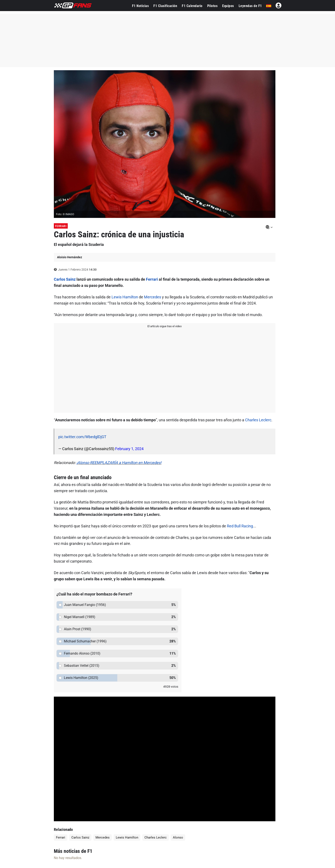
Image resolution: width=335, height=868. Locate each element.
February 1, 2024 (129, 449)
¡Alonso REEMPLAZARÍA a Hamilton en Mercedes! (119, 463)
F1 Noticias (140, 6)
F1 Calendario (192, 6)
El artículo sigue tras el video (165, 326)
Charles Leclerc (258, 420)
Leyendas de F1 (250, 6)
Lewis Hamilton (125, 297)
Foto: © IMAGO (65, 214)
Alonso (178, 837)
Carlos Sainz (65, 279)
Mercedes (153, 297)
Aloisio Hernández (70, 257)
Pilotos (212, 6)
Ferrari (61, 226)
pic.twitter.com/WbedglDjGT (82, 437)
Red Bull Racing (240, 526)
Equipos (228, 6)
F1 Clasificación (165, 6)
